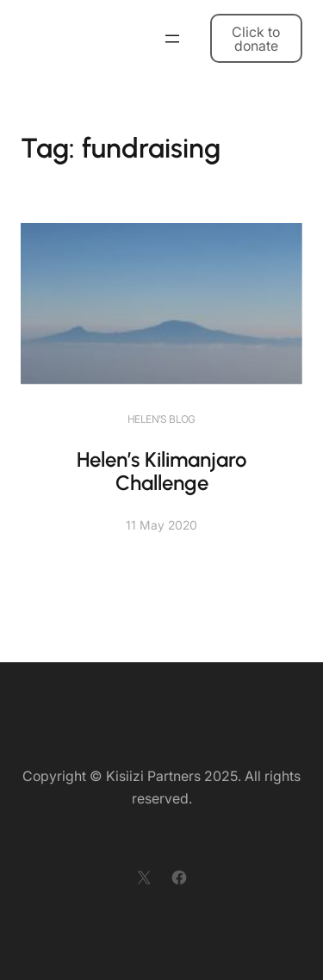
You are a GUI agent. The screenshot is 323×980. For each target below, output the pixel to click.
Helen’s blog (161, 419)
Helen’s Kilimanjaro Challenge (161, 471)
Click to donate (256, 39)
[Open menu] (172, 39)
